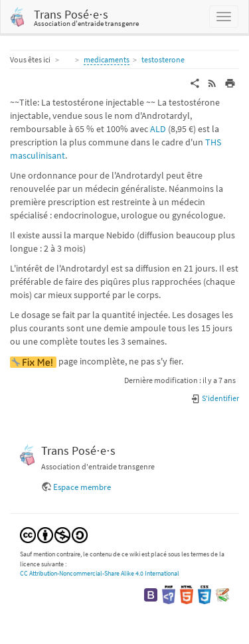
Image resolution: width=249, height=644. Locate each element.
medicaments (107, 59)
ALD (158, 129)
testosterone (163, 59)
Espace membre (82, 487)
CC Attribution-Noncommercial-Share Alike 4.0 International (100, 573)
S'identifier (215, 398)
